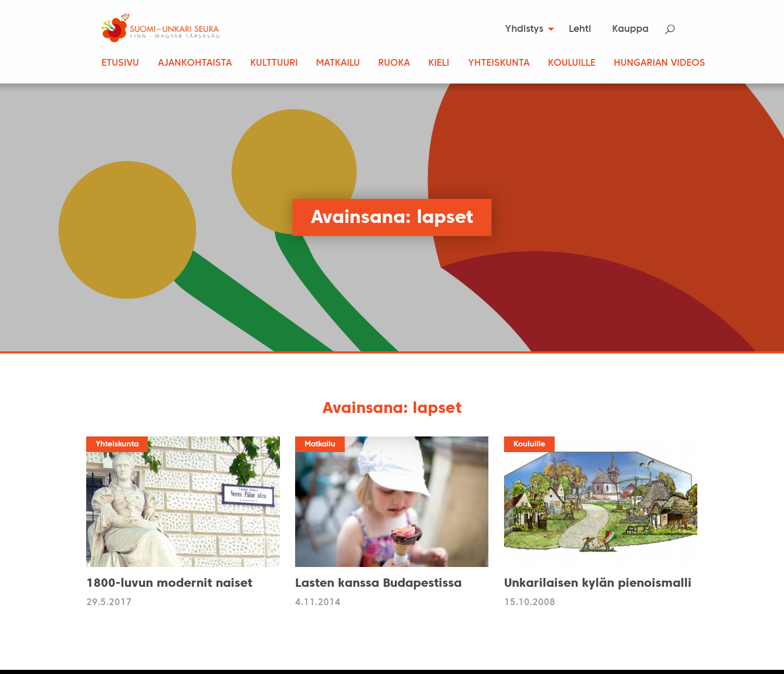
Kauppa (630, 29)
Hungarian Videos (659, 63)
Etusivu (120, 63)
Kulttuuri (274, 63)
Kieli (439, 63)
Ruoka (394, 63)
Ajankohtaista (195, 63)
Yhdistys (524, 29)
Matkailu (338, 63)
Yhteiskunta (499, 63)
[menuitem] (526, 29)
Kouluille (572, 63)
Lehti (580, 29)
